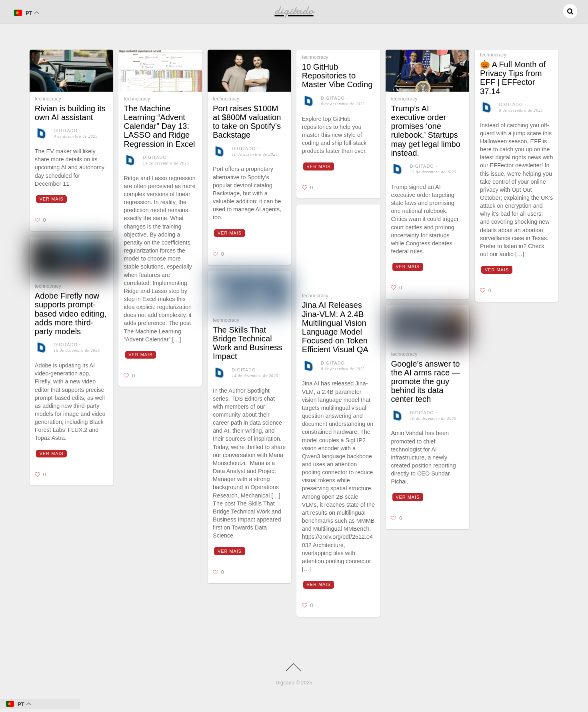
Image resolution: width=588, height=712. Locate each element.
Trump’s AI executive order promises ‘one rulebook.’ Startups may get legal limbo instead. (426, 131)
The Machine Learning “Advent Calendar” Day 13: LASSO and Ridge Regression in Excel (159, 126)
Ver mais (52, 199)
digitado (66, 130)
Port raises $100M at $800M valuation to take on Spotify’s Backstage (247, 122)
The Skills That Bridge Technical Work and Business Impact (247, 343)
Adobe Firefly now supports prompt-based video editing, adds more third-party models (71, 314)
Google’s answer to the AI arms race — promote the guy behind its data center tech (425, 382)
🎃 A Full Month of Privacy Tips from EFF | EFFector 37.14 (513, 78)
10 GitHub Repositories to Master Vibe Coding (337, 76)
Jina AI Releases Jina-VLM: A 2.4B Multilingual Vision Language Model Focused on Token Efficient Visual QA (335, 327)
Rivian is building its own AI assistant (70, 113)
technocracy (48, 99)
